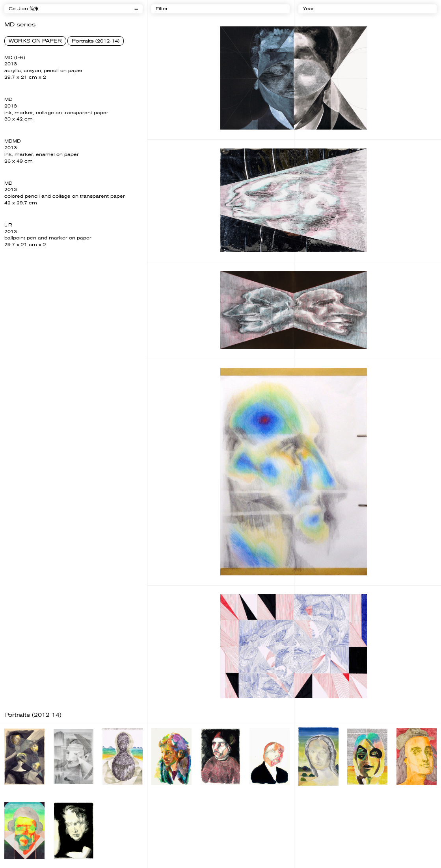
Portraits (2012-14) (96, 41)
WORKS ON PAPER (35, 41)
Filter (162, 9)
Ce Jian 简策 (23, 9)
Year (308, 9)
